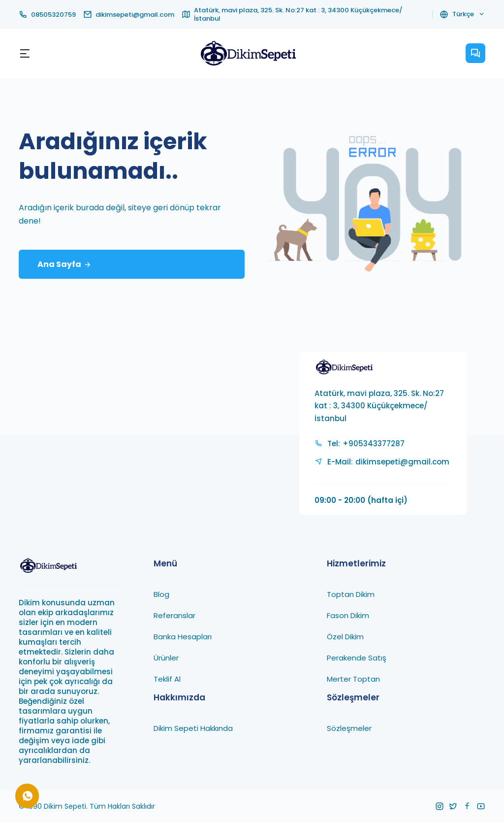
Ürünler (166, 658)
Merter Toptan (353, 679)
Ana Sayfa (64, 265)
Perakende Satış (357, 658)
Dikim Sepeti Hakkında (193, 728)
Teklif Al (167, 679)
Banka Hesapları (183, 637)
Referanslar (174, 615)
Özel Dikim (345, 637)
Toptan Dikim (351, 594)
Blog (161, 594)
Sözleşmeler (349, 728)
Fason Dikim (348, 615)
